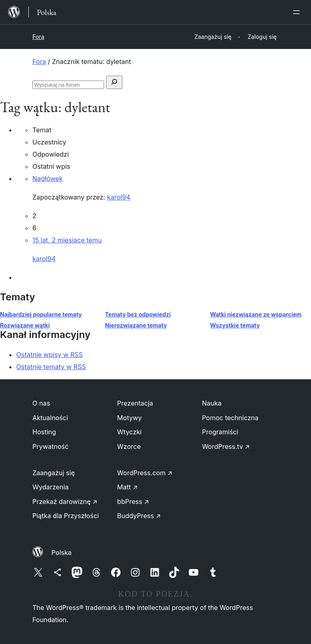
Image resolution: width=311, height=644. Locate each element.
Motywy (129, 418)
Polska (62, 553)
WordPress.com (145, 473)
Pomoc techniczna (230, 418)
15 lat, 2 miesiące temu (67, 240)
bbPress (133, 502)
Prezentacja (135, 403)
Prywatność (50, 446)
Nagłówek (48, 179)
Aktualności (50, 418)
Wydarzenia (51, 487)
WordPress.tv (226, 446)
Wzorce (129, 446)
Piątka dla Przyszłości (66, 516)
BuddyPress (139, 516)
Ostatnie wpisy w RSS (50, 355)
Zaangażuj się (54, 473)
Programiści (220, 432)
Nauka (212, 403)
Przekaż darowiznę (65, 502)
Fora (38, 37)
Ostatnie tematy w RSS (51, 367)
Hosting (44, 432)
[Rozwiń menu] (298, 12)
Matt (127, 487)
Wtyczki (129, 432)
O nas (41, 403)
